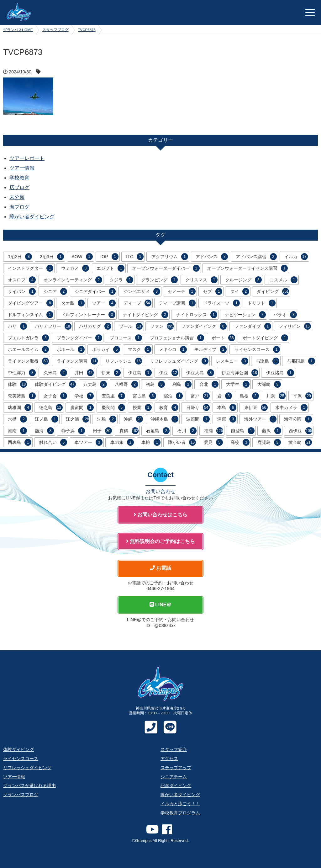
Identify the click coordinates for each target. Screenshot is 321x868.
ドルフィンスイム (31, 315)
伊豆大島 (200, 373)
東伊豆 (256, 407)
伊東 (111, 373)
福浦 (214, 431)
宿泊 (173, 396)
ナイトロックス (197, 315)
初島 (155, 384)
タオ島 (73, 303)
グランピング (159, 280)
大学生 (238, 384)
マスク (140, 349)
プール (131, 326)
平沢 (303, 396)
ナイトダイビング (146, 315)
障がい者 (182, 442)
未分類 (17, 197)
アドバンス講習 (256, 257)
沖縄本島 (164, 419)
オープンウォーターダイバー (166, 268)
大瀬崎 (269, 384)
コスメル (284, 280)
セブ (213, 291)
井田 (84, 373)
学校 (84, 396)
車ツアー (89, 442)
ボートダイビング (265, 338)
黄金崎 (300, 442)
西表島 (20, 442)
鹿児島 (269, 442)
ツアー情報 (22, 168)
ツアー (104, 303)
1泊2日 (20, 257)
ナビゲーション (245, 315)
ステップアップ (176, 768)
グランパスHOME (18, 30)
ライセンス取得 (28, 361)
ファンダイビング (204, 326)
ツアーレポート (27, 158)
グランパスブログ (21, 795)
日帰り (198, 407)
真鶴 (129, 431)
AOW (82, 257)
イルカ (296, 257)
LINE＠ (161, 605)
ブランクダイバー (79, 338)
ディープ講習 (177, 303)
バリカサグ (95, 326)
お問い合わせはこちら (160, 515)
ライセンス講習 (77, 361)
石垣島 (158, 431)
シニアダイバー (95, 291)
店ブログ (19, 187)
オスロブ (22, 280)
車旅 (151, 442)
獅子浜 (73, 431)
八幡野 (126, 384)
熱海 (44, 431)
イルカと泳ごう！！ (180, 804)
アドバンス (212, 257)
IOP (109, 257)
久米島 (55, 373)
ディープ (137, 303)
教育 (169, 407)
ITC (135, 257)
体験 (17, 384)
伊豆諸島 (280, 373)
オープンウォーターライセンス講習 (247, 268)
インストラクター (31, 268)
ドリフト (262, 303)
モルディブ (210, 349)
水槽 (17, 419)
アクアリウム (170, 257)
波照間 (198, 419)
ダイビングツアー (31, 303)
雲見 (213, 442)
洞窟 (227, 419)
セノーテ (182, 291)
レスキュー (232, 361)
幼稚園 (20, 407)
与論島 (268, 361)
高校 (240, 442)
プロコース (126, 338)
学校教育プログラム (180, 813)
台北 (209, 384)
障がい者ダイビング (32, 217)
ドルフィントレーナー (88, 315)
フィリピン (295, 326)
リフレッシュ (124, 361)
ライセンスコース (257, 349)
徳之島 (51, 407)
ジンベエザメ (142, 291)
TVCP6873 (87, 30)
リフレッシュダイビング (179, 361)
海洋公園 (298, 419)
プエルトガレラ (28, 338)
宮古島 (144, 396)
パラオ (285, 315)
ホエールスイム (28, 349)
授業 (142, 407)
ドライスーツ (221, 303)
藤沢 (272, 431)
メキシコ (173, 349)
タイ (240, 291)
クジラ (121, 280)
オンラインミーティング (73, 280)
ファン (162, 326)
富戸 (200, 396)
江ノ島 (47, 419)
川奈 (276, 396)
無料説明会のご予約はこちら (160, 541)
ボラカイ (106, 349)
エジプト (111, 268)
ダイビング (273, 291)
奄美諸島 (22, 396)
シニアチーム (174, 777)
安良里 (113, 396)
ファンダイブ (253, 326)
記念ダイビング (176, 785)
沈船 (107, 419)
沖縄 (133, 419)
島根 (249, 396)
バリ (17, 326)
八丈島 (95, 384)
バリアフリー (53, 326)
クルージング (243, 280)
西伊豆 (300, 431)
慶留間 (82, 407)
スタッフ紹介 (174, 749)
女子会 (55, 396)
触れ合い (53, 442)
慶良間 (113, 407)
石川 (187, 431)
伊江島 (140, 373)
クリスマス (201, 280)
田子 (102, 431)
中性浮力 (22, 373)
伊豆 (169, 373)
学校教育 (19, 178)
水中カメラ (291, 407)
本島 (227, 407)
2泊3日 (52, 257)
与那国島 (301, 361)
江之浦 (78, 419)
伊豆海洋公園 (240, 373)
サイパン (22, 291)
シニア (55, 291)
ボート (223, 338)
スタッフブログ (55, 30)
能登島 (243, 431)
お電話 (160, 568)
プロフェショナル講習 (177, 338)
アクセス (169, 759)
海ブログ (19, 207)
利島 (182, 384)
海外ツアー (260, 419)
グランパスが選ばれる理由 (29, 785)
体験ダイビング (55, 384)
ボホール (71, 349)
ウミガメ (75, 268)
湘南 (17, 431)
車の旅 (122, 442)
